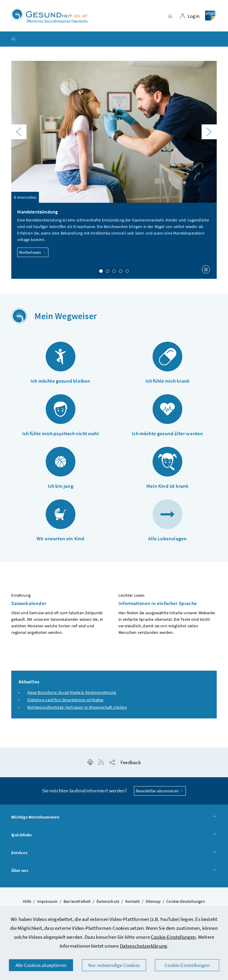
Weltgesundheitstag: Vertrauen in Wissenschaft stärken (77, 708)
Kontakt (133, 902)
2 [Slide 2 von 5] (107, 272)
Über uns (114, 871)
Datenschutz (108, 902)
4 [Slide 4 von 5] (121, 272)
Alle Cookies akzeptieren (41, 965)
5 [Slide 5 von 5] (127, 272)
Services (114, 854)
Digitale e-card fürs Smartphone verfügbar (65, 701)
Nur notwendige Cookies (114, 965)
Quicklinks (114, 836)
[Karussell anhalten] (206, 270)
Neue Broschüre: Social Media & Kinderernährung (72, 693)
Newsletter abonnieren (160, 792)
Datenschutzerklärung (144, 946)
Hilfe (27, 902)
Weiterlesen (33, 253)
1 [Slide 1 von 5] (101, 272)
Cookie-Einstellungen (173, 937)
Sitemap (153, 902)
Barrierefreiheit (77, 902)
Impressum (47, 902)
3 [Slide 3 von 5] (114, 272)
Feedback (131, 763)
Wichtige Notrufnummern (114, 818)
